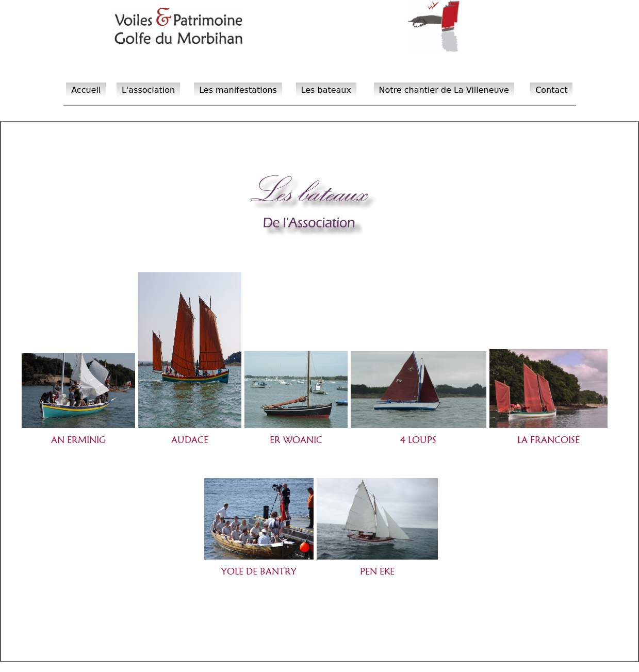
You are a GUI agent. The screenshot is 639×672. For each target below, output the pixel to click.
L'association (148, 90)
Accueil (86, 90)
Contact (551, 90)
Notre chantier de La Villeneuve (444, 90)
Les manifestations (238, 90)
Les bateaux (326, 90)
